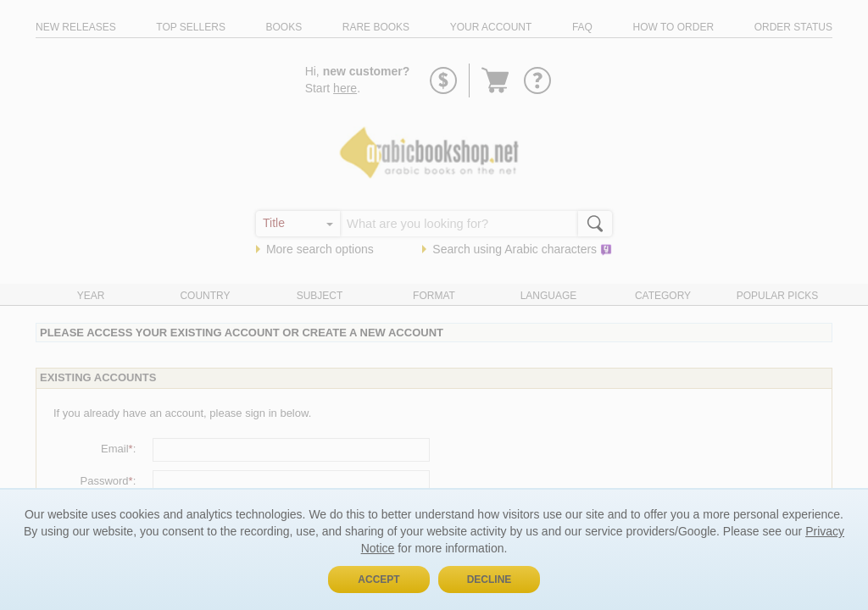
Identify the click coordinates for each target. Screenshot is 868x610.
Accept (378, 579)
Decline (490, 579)
